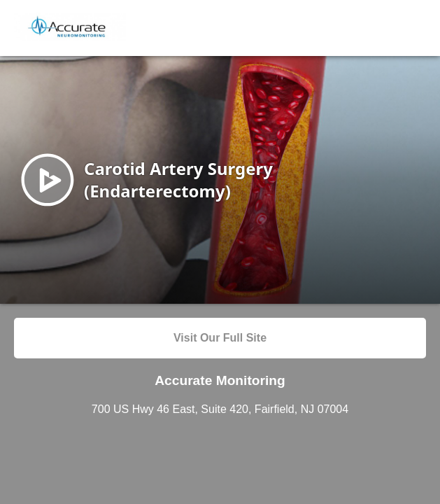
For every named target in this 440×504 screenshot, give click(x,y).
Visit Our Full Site (220, 338)
